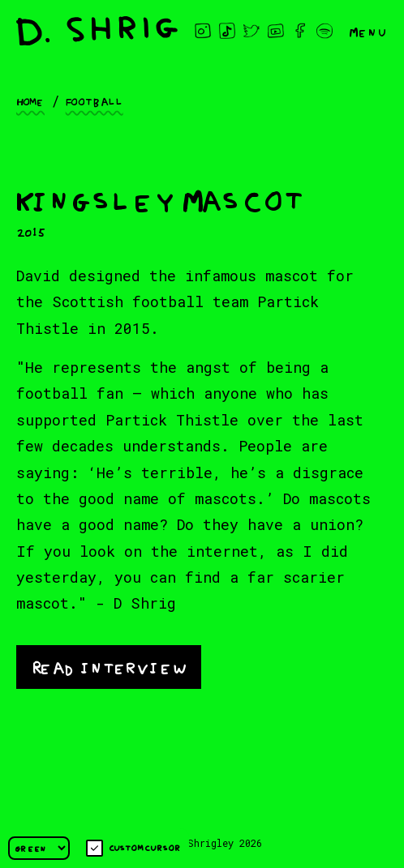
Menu (368, 31)
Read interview (109, 666)
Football (95, 100)
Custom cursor (133, 848)
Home (30, 100)
